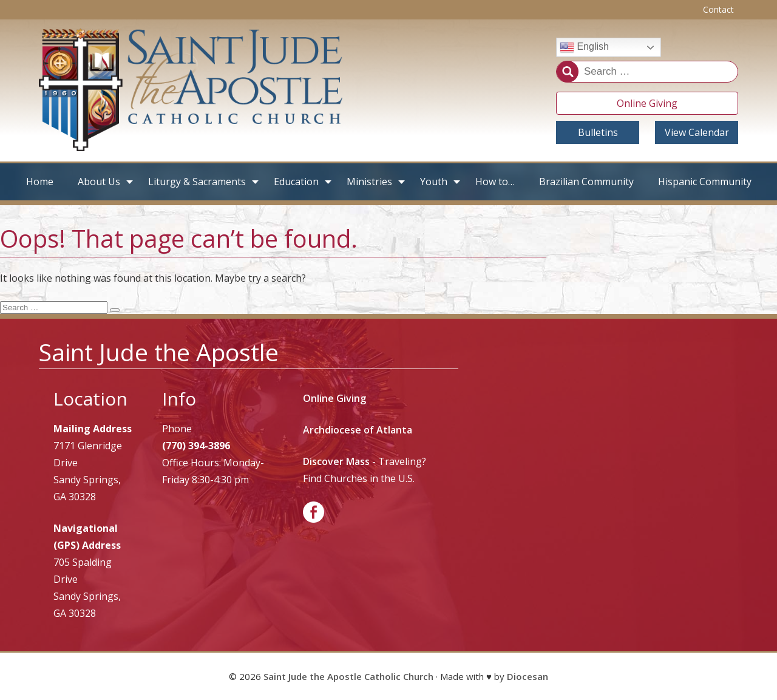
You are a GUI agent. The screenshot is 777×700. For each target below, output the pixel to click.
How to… (495, 182)
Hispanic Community (705, 182)
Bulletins (598, 132)
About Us (99, 182)
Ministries (369, 182)
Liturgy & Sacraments (197, 182)
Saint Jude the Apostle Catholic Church (348, 676)
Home (40, 182)
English (584, 47)
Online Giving (647, 103)
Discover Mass (336, 461)
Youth (434, 182)
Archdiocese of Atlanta (358, 430)
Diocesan (528, 676)
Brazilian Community (586, 182)
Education (296, 182)
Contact (718, 9)
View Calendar (697, 132)
